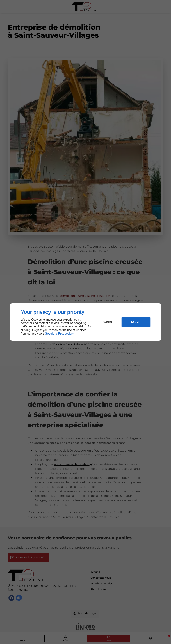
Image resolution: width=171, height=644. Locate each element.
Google (50, 334)
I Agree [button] (136, 322)
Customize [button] (109, 322)
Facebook (64, 334)
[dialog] (86, 322)
